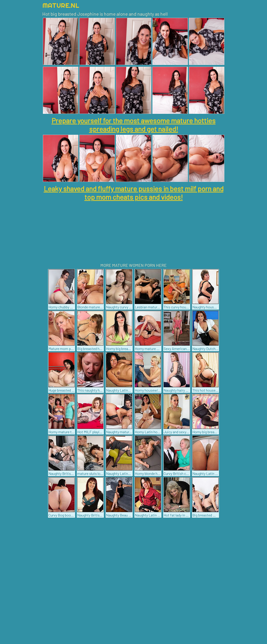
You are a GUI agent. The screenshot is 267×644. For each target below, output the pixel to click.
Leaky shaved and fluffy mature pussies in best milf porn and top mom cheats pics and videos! (134, 193)
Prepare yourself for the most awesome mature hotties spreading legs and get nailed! (133, 125)
